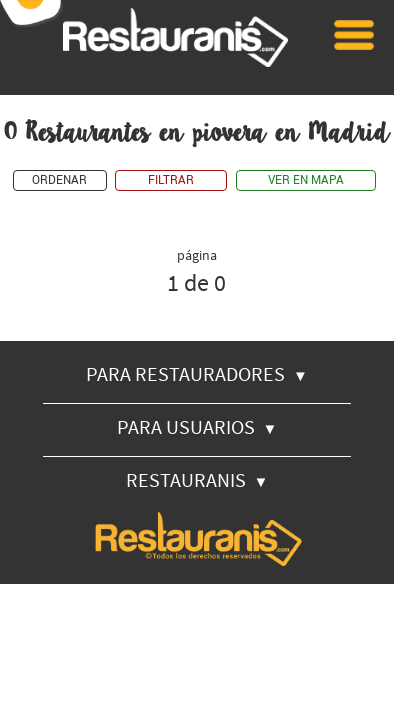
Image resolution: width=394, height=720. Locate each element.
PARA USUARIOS (197, 426)
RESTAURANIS (197, 479)
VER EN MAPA (306, 180)
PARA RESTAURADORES (197, 373)
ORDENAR (59, 180)
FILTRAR (171, 180)
